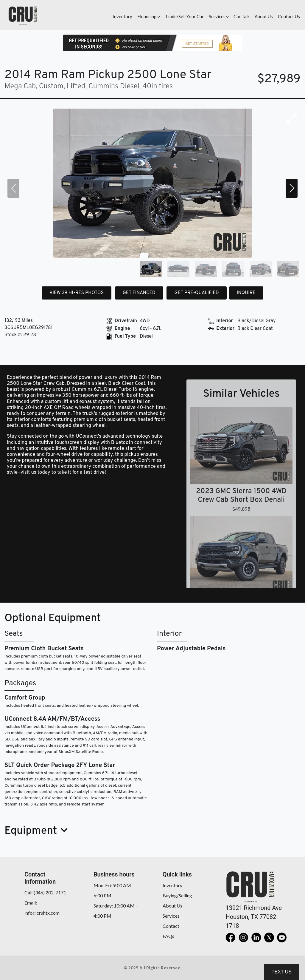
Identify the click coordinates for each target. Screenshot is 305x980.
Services (171, 916)
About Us (172, 906)
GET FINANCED (139, 293)
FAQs (168, 936)
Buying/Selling (177, 895)
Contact (171, 926)
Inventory (172, 885)
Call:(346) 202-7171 (45, 892)
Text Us (282, 972)
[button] (148, 15)
